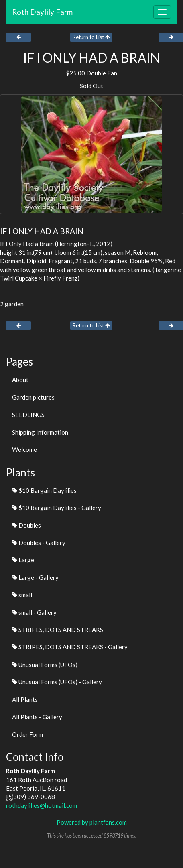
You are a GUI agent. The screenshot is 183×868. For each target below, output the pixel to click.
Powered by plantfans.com (92, 822)
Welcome (24, 449)
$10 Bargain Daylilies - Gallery (57, 508)
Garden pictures (33, 397)
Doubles (26, 525)
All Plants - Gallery (37, 717)
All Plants (25, 699)
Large (23, 560)
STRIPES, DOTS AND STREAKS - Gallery (70, 647)
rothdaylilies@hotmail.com (42, 805)
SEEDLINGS (28, 415)
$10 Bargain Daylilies (44, 490)
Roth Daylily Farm (42, 12)
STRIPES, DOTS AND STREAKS (58, 630)
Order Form (27, 734)
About (20, 380)
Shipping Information (40, 432)
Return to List (91, 37)
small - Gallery (34, 612)
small (22, 595)
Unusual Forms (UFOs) (45, 665)
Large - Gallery (35, 577)
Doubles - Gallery (39, 543)
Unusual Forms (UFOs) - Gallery (57, 682)
